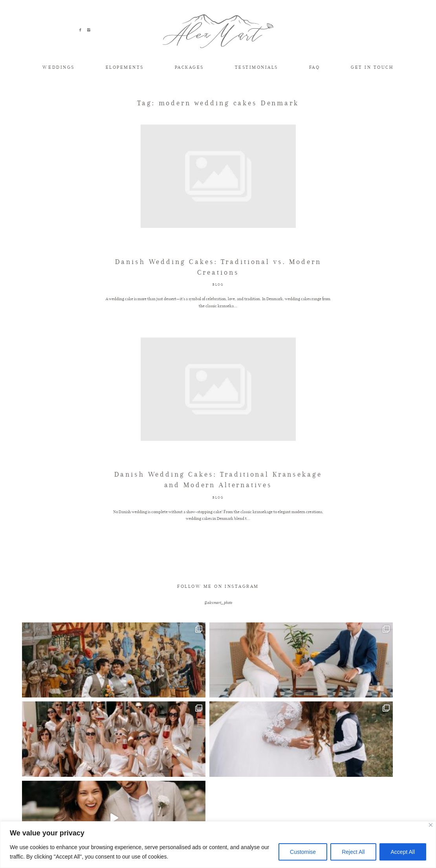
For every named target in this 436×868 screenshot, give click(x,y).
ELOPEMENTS (125, 67)
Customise (303, 852)
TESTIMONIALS (256, 67)
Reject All (353, 852)
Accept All (403, 852)
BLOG (218, 310)
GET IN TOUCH (372, 67)
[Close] (431, 825)
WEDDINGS (58, 67)
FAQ (315, 67)
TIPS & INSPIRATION (84, 794)
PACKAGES (189, 67)
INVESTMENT (310, 794)
